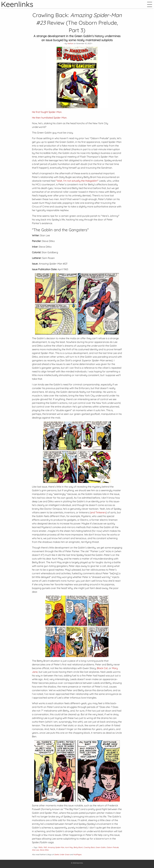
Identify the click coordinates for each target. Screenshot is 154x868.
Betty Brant (78, 847)
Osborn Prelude (113, 847)
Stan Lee (35, 850)
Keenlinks (80, 863)
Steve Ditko (44, 850)
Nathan (70, 43)
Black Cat (102, 668)
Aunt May (69, 847)
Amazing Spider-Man (56, 847)
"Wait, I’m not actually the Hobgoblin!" (77, 181)
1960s (40, 847)
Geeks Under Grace (62, 854)
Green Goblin (101, 847)
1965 (45, 847)
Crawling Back (89, 847)
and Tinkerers (98, 512)
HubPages (77, 854)
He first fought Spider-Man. (47, 112)
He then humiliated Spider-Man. (50, 118)
